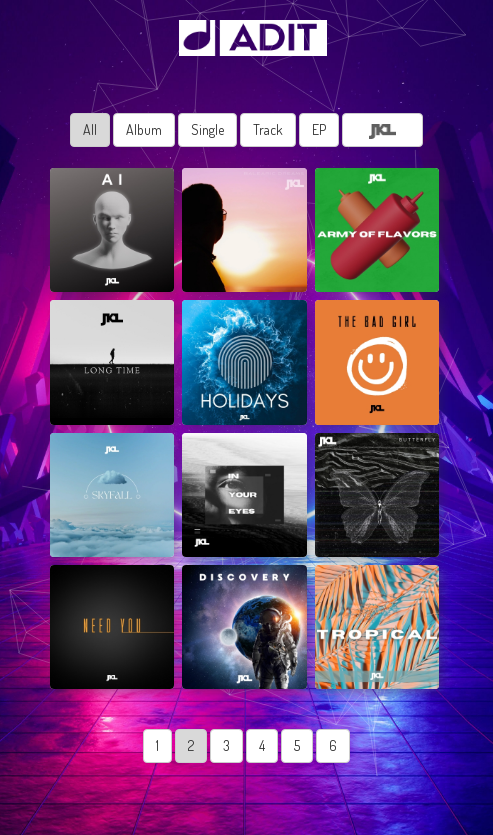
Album (144, 129)
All (90, 129)
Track (268, 129)
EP (319, 129)
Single (207, 129)
